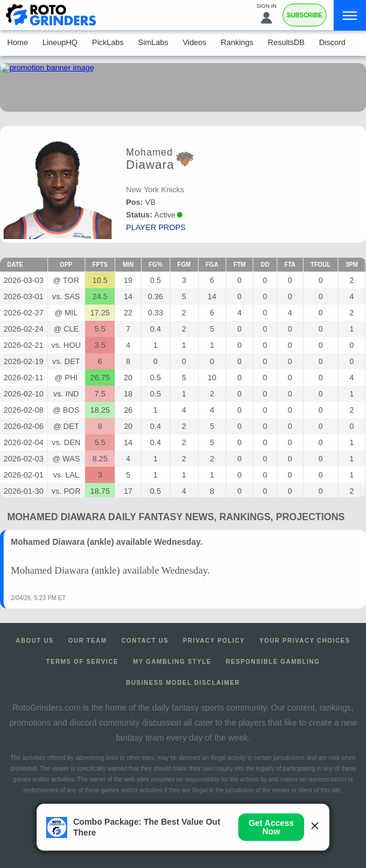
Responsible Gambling (273, 662)
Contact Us (145, 641)
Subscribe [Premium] (304, 15)
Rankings (237, 42)
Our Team (88, 641)
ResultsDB (286, 42)
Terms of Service (82, 662)
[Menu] (350, 15)
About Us (34, 641)
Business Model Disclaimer (183, 683)
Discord (332, 42)
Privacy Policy (214, 641)
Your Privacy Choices (305, 641)
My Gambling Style (172, 662)
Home (18, 42)
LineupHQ (60, 42)
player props (156, 227)
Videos (195, 42)
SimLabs (153, 42)
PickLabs (108, 42)
